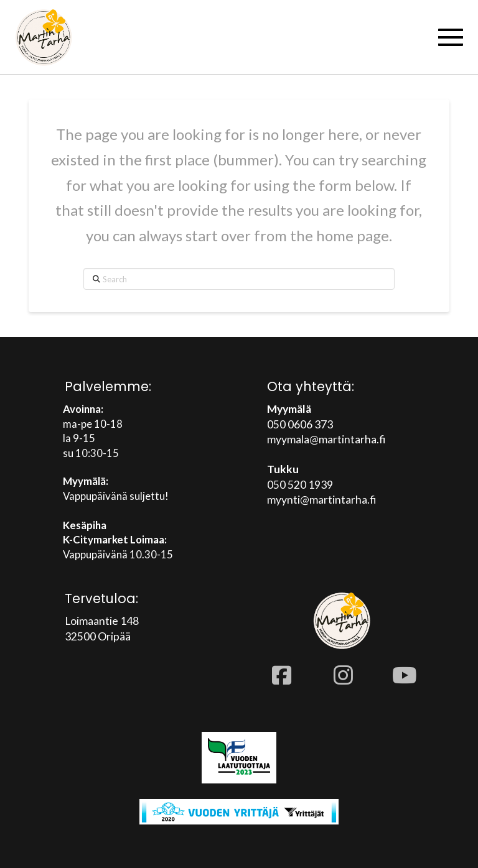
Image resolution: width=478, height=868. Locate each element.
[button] (451, 37)
